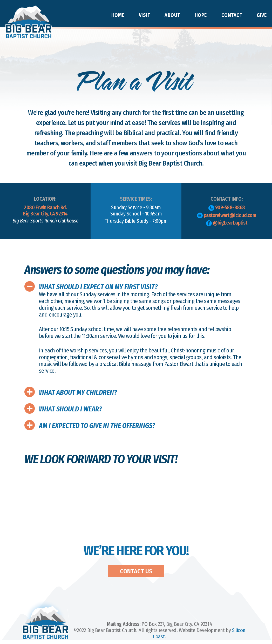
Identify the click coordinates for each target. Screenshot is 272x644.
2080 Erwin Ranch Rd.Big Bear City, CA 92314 (45, 214)
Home (118, 15)
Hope (201, 15)
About (172, 15)
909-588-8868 (227, 208)
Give (262, 15)
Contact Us (136, 571)
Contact (232, 15)
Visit (145, 15)
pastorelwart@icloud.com (227, 215)
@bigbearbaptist (227, 223)
